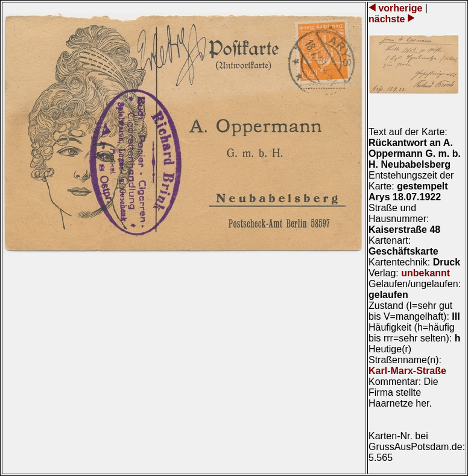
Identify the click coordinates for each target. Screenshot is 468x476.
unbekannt (425, 273)
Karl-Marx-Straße (407, 371)
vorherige (400, 8)
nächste (388, 19)
